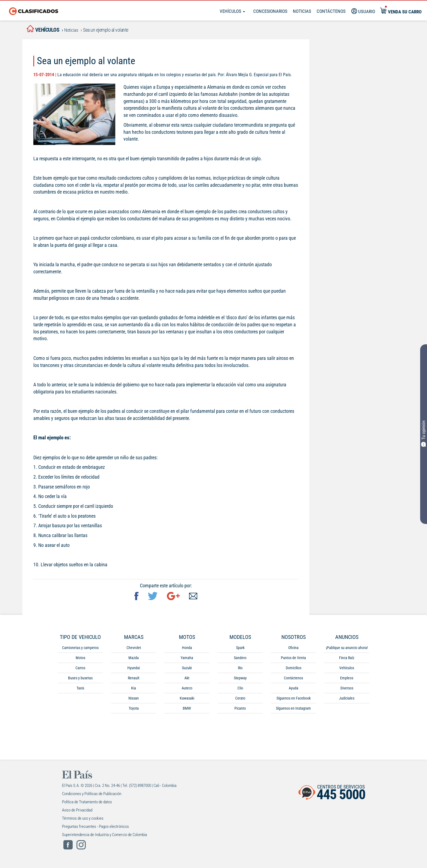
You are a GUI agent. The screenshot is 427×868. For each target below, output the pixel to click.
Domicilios (294, 670)
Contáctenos (293, 680)
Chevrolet (134, 650)
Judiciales (347, 700)
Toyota (134, 710)
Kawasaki (187, 700)
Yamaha (187, 660)
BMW (187, 710)
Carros (80, 670)
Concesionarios (270, 11)
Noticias (302, 11)
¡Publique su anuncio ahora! (347, 650)
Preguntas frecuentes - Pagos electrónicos (95, 829)
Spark (240, 650)
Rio (240, 670)
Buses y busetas (80, 680)
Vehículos (232, 11)
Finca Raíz (347, 660)
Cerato (240, 700)
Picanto (240, 710)
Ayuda (294, 690)
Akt (187, 680)
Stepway (240, 680)
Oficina (293, 650)
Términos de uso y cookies (83, 820)
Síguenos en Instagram (293, 710)
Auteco (187, 690)
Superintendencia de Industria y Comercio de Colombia (104, 837)
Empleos (347, 680)
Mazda (134, 660)
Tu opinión (424, 433)
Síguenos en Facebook (294, 700)
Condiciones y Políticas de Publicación (92, 796)
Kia (134, 690)
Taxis (80, 690)
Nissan (134, 700)
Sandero (240, 660)
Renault (134, 680)
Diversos (347, 690)
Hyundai (134, 670)
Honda (187, 650)
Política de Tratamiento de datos (87, 804)
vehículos (48, 30)
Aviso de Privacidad (77, 812)
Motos (80, 660)
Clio (240, 690)
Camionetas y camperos (80, 650)
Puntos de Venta (293, 660)
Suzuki (187, 670)
